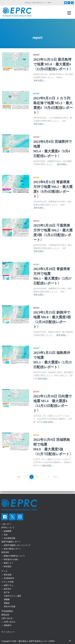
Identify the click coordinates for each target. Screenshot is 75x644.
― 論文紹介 (6, 589)
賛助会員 (5, 615)
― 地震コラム (7, 585)
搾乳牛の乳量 (8, 607)
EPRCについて (8, 527)
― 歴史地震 (6, 575)
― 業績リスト (7, 563)
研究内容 (5, 552)
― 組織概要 (6, 531)
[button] (69, 13)
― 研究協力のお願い (10, 559)
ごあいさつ (6, 524)
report (36, 55)
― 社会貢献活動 (8, 538)
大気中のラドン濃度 (11, 596)
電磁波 (5, 603)
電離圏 (5, 599)
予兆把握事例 (7, 611)
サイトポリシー (8, 632)
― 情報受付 (6, 625)
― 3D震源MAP (8, 578)
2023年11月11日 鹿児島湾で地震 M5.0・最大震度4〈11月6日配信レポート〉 (53, 64)
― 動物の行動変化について (13, 556)
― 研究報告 (6, 566)
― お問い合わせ (8, 622)
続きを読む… (40, 80)
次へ (55, 477)
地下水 (5, 592)
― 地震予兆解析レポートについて (16, 545)
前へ (20, 477)
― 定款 (5, 535)
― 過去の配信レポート (11, 549)
